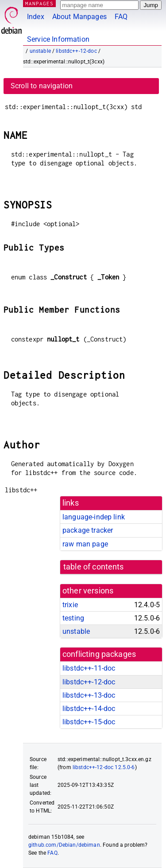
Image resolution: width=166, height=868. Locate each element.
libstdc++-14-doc (89, 709)
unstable (40, 51)
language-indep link (94, 517)
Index (36, 17)
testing (73, 618)
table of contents (94, 567)
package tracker (88, 530)
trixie (70, 605)
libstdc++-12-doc (76, 51)
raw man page (85, 544)
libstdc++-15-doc (89, 722)
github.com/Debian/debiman (64, 845)
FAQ (121, 17)
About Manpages (79, 17)
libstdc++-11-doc (89, 668)
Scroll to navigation (42, 86)
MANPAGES (39, 3)
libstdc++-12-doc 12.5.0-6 (104, 767)
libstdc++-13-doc (89, 695)
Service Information (58, 39)
